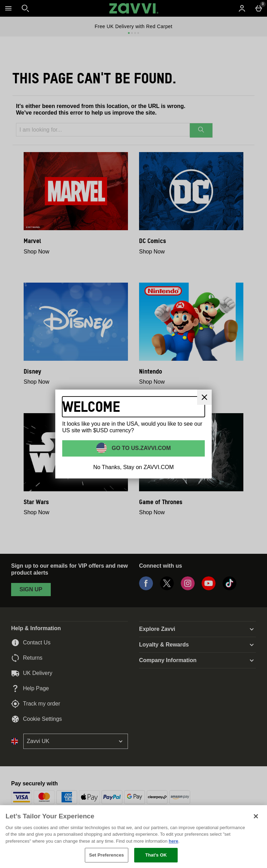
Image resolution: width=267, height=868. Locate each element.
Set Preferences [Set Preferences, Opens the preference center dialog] (106, 855)
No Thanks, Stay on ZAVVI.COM (133, 467)
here (173, 841)
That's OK (156, 855)
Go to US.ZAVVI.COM (141, 448)
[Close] (204, 397)
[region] (133, 837)
